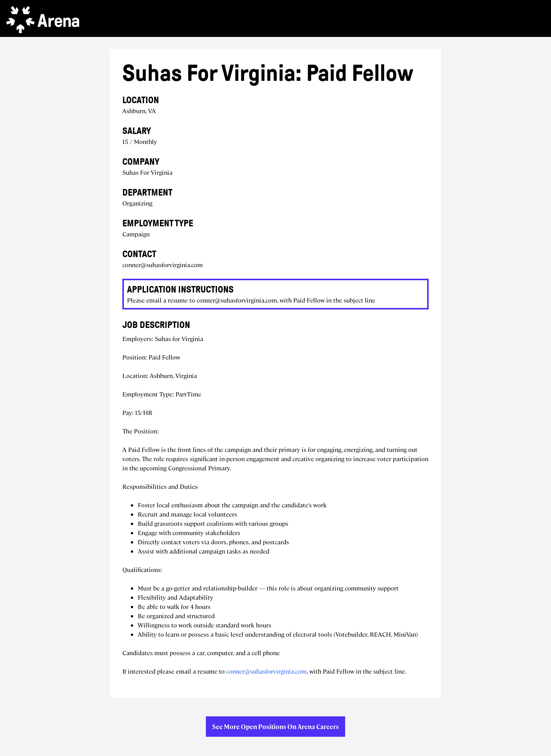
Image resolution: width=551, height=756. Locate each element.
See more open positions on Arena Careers (275, 727)
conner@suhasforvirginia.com (266, 671)
